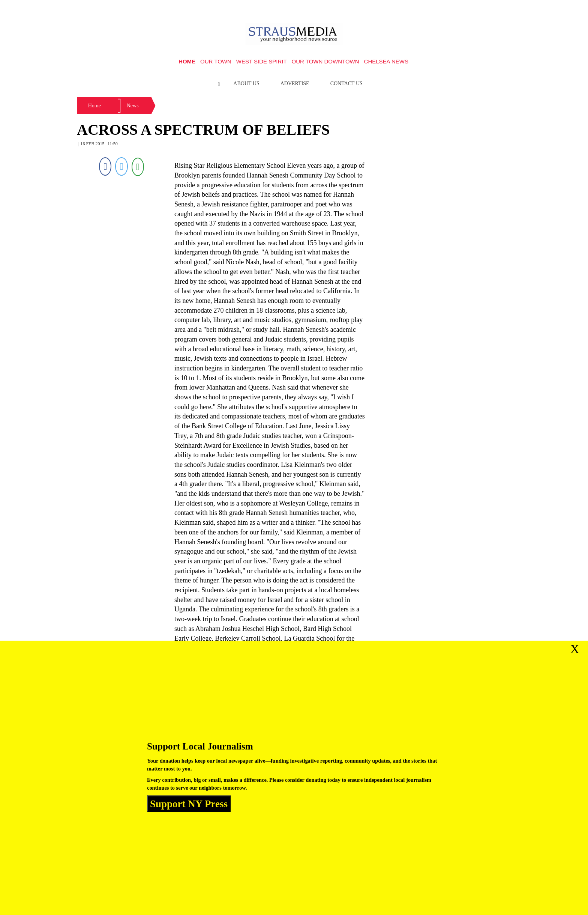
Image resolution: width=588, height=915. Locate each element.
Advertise (295, 84)
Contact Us (346, 84)
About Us (246, 84)
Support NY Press (189, 804)
